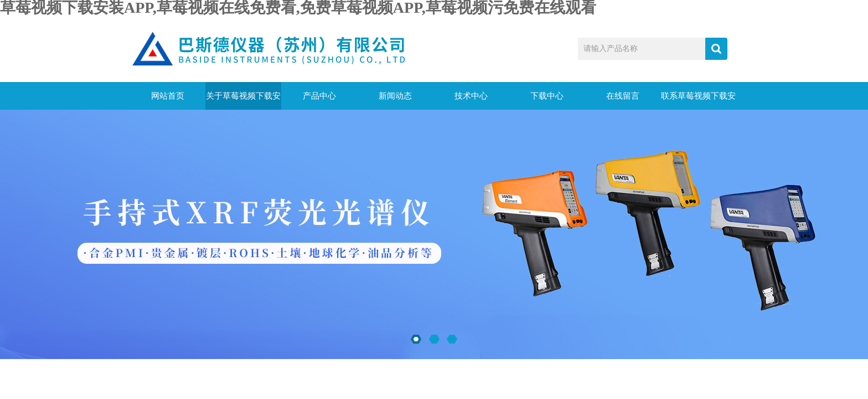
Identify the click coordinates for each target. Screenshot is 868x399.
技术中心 (471, 96)
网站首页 (168, 96)
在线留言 (623, 96)
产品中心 (319, 96)
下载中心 (547, 96)
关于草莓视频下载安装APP (243, 101)
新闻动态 (395, 96)
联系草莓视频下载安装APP (698, 101)
